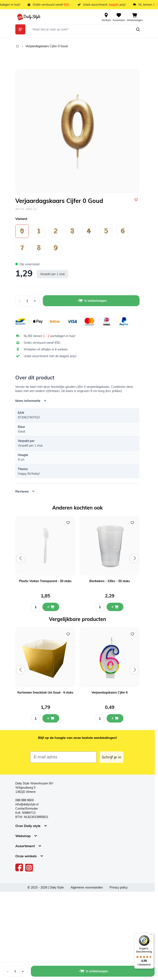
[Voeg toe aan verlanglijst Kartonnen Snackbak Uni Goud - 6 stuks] (68, 634)
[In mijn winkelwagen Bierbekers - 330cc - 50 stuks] (115, 607)
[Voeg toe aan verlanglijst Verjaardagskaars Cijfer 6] (132, 634)
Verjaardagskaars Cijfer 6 (110, 693)
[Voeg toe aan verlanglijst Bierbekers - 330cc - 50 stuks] (132, 523)
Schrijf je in (112, 757)
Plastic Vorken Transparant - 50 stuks (45, 581)
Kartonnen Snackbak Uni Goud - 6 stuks (45, 693)
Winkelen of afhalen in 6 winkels (46, 349)
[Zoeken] (138, 29)
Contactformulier (27, 809)
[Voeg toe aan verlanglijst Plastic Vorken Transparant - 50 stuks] (68, 523)
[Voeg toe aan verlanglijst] (136, 200)
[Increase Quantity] (35, 301)
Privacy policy (119, 887)
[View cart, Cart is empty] (135, 17)
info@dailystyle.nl (27, 804)
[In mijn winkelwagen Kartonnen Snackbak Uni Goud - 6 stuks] (51, 718)
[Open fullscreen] (77, 131)
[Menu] (151, 936)
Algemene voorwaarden (87, 887)
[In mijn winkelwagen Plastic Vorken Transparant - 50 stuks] (51, 607)
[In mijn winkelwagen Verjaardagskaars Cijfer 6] (115, 718)
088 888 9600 (25, 800)
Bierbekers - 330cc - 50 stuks (110, 581)
